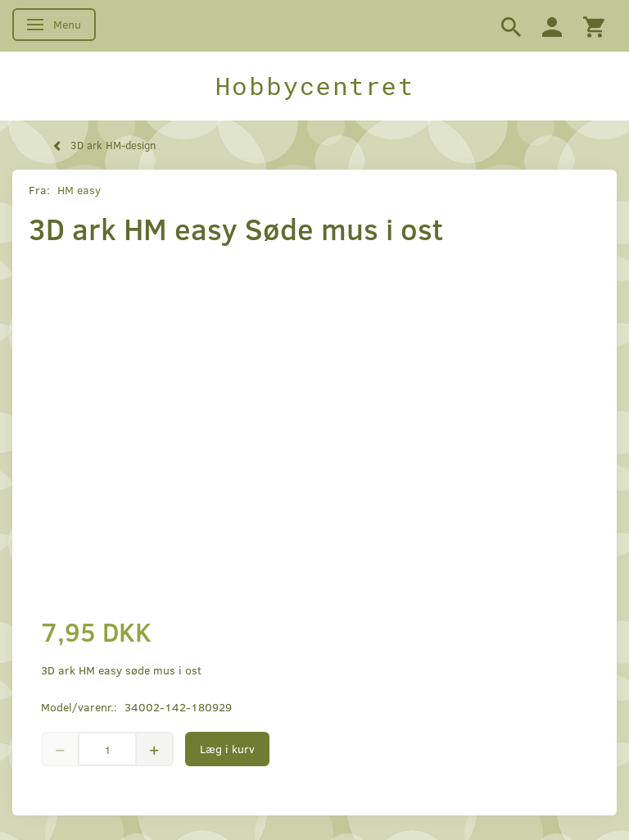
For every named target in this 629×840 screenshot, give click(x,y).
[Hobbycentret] (314, 86)
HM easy (79, 190)
